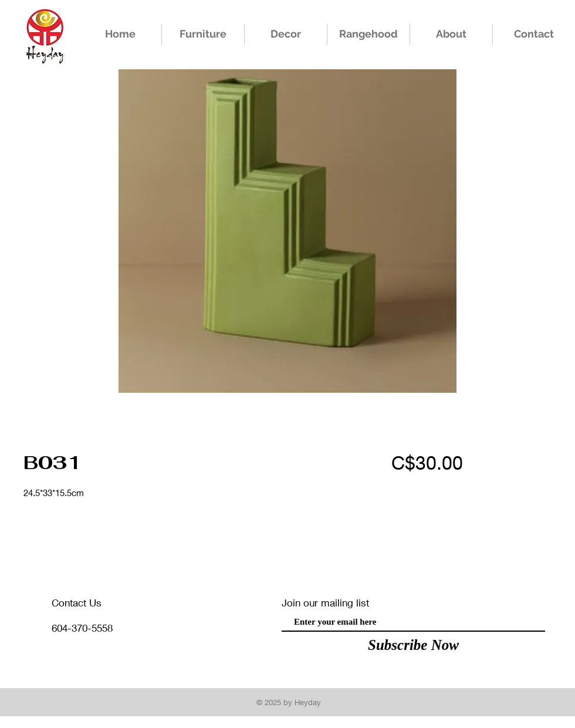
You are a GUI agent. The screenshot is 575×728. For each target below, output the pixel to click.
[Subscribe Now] (413, 645)
